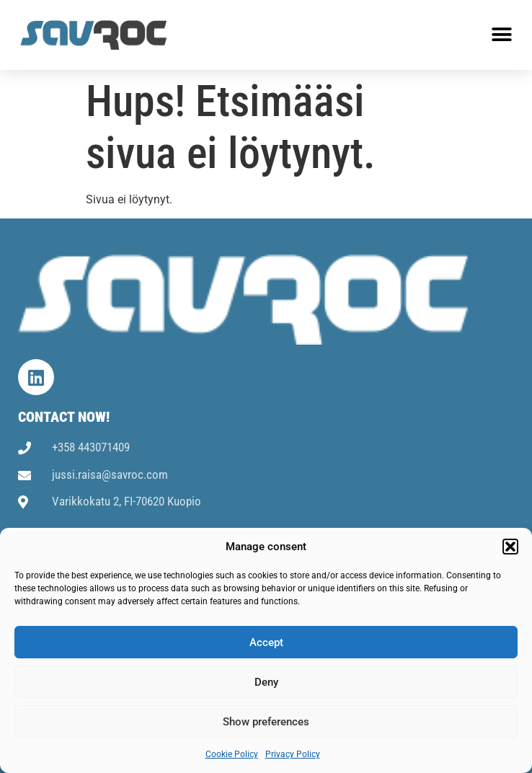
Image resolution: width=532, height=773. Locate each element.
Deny (266, 682)
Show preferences (266, 722)
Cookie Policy (232, 754)
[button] (510, 547)
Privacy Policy (293, 754)
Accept (266, 642)
